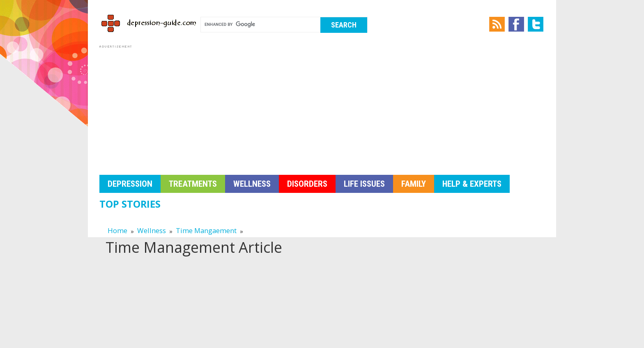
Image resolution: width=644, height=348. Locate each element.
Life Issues (364, 184)
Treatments (193, 184)
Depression (130, 184)
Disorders (307, 184)
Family (414, 184)
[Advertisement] (322, 108)
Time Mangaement (206, 230)
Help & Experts (472, 184)
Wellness (252, 184)
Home (117, 230)
